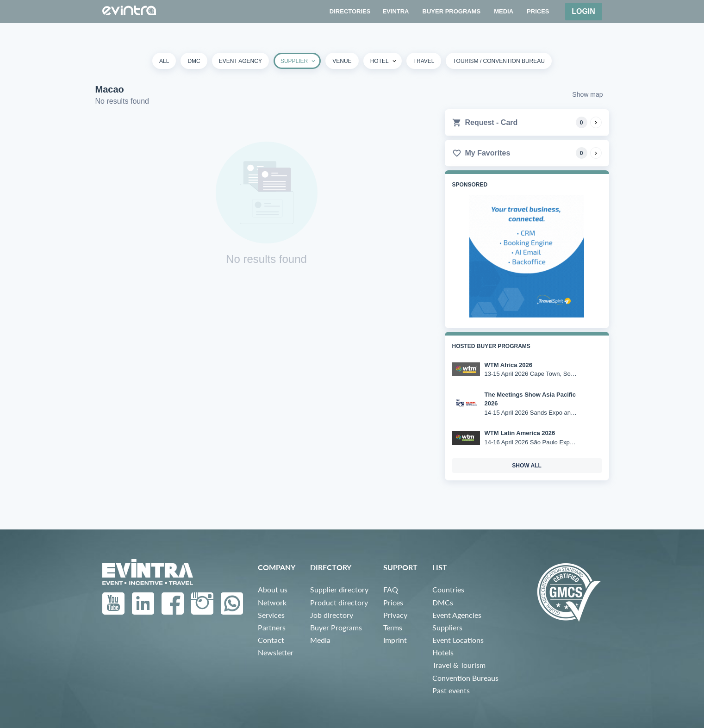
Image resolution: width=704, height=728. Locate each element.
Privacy (395, 615)
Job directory (332, 615)
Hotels (443, 652)
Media (320, 640)
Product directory (339, 602)
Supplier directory (339, 589)
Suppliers (447, 627)
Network (272, 602)
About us (273, 589)
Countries (448, 589)
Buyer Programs (336, 627)
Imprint (395, 640)
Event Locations (458, 640)
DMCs (443, 602)
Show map (587, 94)
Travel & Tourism (459, 665)
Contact (271, 640)
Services (271, 615)
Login (583, 11)
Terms (393, 627)
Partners (272, 627)
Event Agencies (457, 615)
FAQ (391, 589)
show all (527, 466)
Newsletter (276, 652)
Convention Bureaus (465, 678)
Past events (451, 690)
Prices (393, 602)
